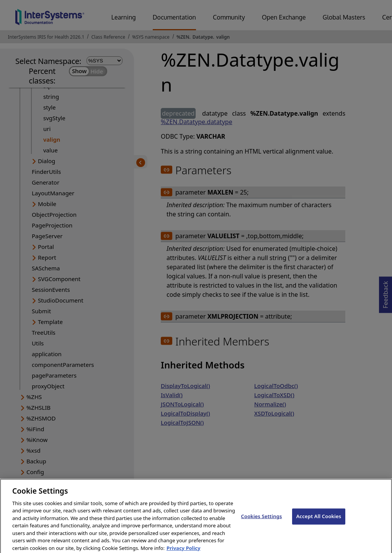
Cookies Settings (262, 520)
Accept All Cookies (319, 520)
